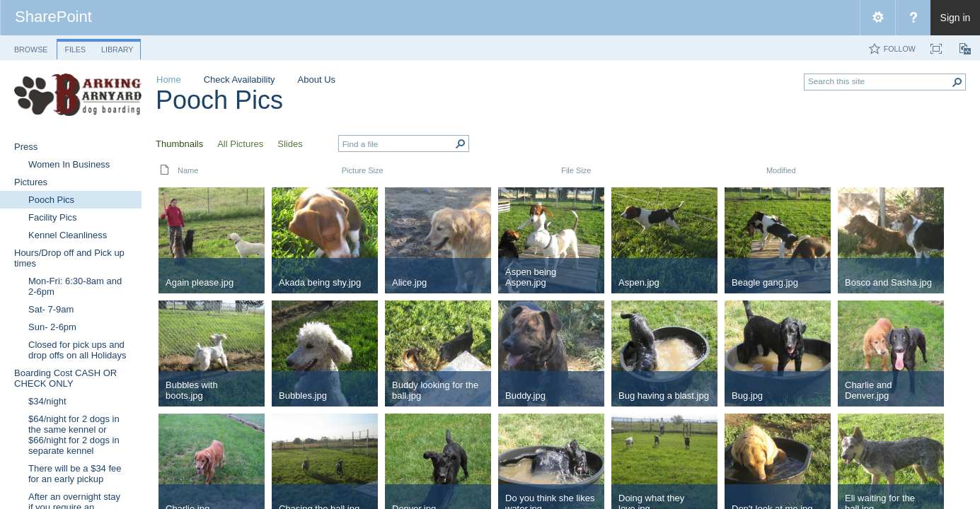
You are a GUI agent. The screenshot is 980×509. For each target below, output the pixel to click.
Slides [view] (290, 144)
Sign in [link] (956, 18)
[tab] (31, 47)
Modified (781, 170)
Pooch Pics (219, 100)
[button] (957, 82)
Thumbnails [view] (179, 144)
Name (188, 170)
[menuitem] (877, 18)
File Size (576, 170)
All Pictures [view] (240, 144)
